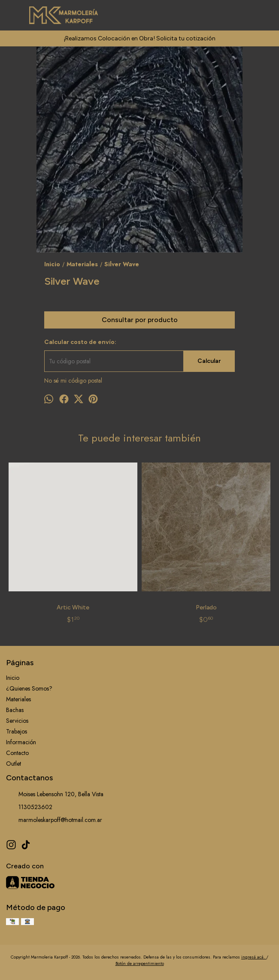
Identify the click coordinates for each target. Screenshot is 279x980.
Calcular (209, 361)
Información (21, 742)
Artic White (73, 607)
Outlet (14, 764)
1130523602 (29, 807)
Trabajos (17, 731)
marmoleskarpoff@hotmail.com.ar (54, 820)
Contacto (17, 753)
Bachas (15, 710)
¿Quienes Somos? (29, 688)
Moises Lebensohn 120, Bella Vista (55, 794)
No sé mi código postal (73, 380)
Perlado (206, 607)
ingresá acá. (254, 957)
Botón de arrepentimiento (140, 963)
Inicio (13, 678)
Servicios (17, 721)
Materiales (18, 699)
